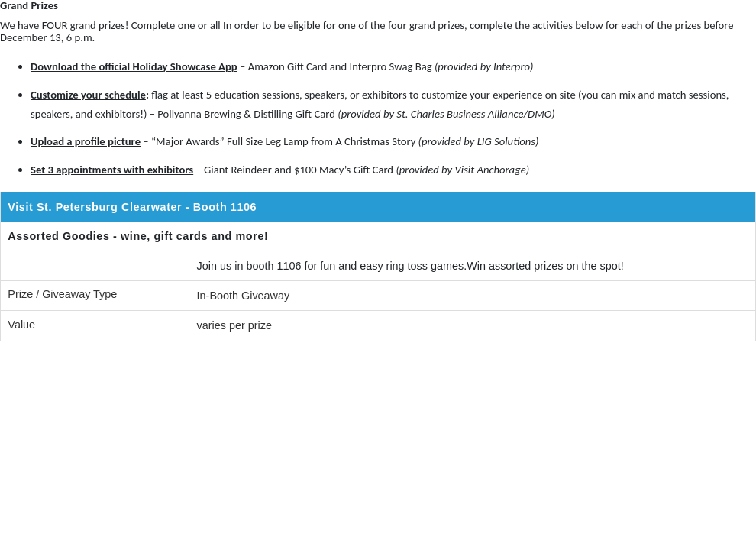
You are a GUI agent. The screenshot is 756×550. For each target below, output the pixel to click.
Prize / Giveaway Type (62, 294)
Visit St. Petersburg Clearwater (95, 207)
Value (21, 325)
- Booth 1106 (223, 207)
